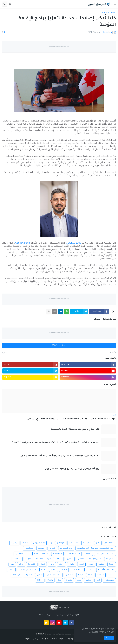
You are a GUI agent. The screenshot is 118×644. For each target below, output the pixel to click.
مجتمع (89, 580)
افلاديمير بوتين (39, 543)
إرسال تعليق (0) (59, 345)
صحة (90, 575)
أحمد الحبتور (109, 543)
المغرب (101, 564)
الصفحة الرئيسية (109, 13)
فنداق (39, 575)
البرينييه (41, 548)
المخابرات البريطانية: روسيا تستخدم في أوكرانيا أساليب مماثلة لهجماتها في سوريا (59, 456)
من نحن (36, 639)
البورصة (88, 554)
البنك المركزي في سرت (105, 554)
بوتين (52, 564)
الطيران (70, 559)
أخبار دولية (87, 543)
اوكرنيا (61, 564)
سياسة (101, 575)
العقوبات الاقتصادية (44, 559)
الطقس (81, 559)
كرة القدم (16, 575)
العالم (59, 559)
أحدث (112, 353)
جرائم (21, 564)
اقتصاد (25, 543)
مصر (79, 580)
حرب (12, 564)
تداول (43, 564)
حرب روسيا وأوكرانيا (106, 570)
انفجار (81, 564)
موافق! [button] (109, 638)
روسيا (54, 570)
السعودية (110, 559)
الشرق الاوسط (95, 559)
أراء (51, 543)
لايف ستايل (109, 580)
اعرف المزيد (94, 632)
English (28, 639)
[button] (115, 4)
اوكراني (72, 564)
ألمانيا (112, 564)
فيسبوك (29, 575)
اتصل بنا (46, 639)
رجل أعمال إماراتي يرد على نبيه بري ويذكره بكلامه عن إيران (72, 469)
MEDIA (50, 580)
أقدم (5, 353)
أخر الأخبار (61, 543)
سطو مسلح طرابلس (27, 570)
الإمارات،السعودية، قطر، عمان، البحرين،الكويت (96, 548)
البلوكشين (29, 548)
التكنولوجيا (57, 554)
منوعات (69, 580)
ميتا (59, 580)
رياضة (44, 570)
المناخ (91, 564)
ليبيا (98, 580)
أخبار (98, 543)
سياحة (111, 575)
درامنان (64, 570)
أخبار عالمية (74, 543)
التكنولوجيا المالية (41, 554)
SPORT (40, 580)
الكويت (28, 559)
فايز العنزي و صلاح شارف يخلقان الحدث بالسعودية (75, 429)
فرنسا (81, 575)
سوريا (11, 570)
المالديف (17, 559)
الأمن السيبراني (66, 548)
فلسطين (69, 575)
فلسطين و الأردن (54, 575)
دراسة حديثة (77, 570)
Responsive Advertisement (59, 47)
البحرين (52, 548)
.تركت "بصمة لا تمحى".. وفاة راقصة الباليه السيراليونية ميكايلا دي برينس (72, 419)
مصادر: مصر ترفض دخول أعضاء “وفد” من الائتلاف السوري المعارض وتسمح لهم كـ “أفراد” (56, 443)
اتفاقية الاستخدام (59, 639)
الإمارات (14, 543)
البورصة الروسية (73, 554)
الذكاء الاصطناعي (23, 554)
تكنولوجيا (32, 564)
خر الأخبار (90, 570)
